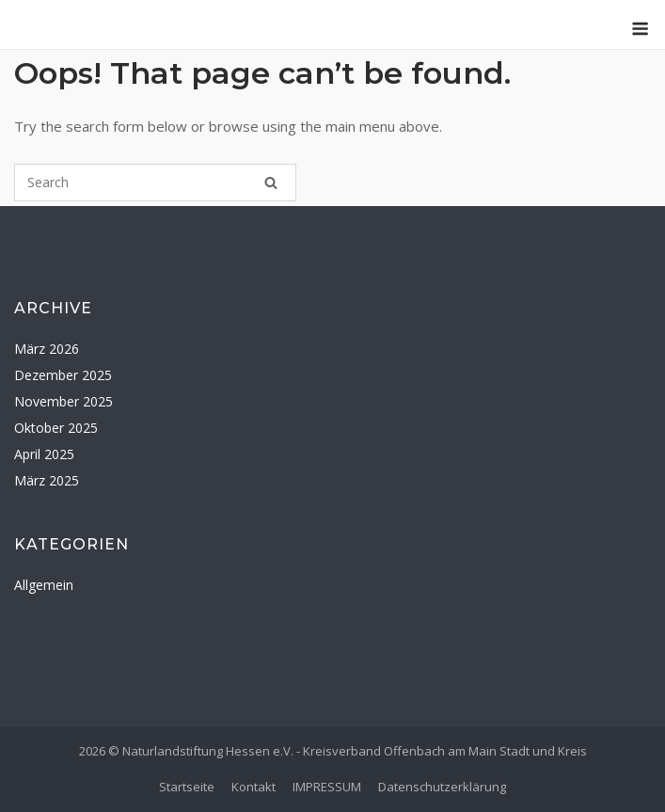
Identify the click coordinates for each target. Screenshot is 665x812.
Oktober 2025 (56, 428)
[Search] (271, 183)
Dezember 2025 (63, 375)
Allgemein (44, 585)
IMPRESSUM (327, 787)
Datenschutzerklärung (442, 787)
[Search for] (155, 183)
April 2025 (44, 454)
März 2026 (47, 349)
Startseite (187, 787)
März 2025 (47, 480)
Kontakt (253, 787)
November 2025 (63, 401)
